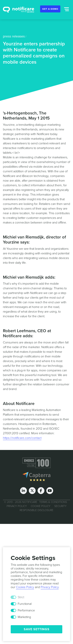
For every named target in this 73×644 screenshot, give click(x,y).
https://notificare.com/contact (22, 438)
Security (60, 506)
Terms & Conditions (53, 502)
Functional (25, 604)
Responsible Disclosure (36, 510)
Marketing (24, 617)
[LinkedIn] (23, 491)
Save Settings (37, 629)
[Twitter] (32, 491)
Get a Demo (50, 9)
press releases (14, 36)
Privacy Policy (17, 506)
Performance (26, 610)
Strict (21, 597)
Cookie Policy (41, 506)
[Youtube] (50, 491)
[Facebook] (41, 491)
